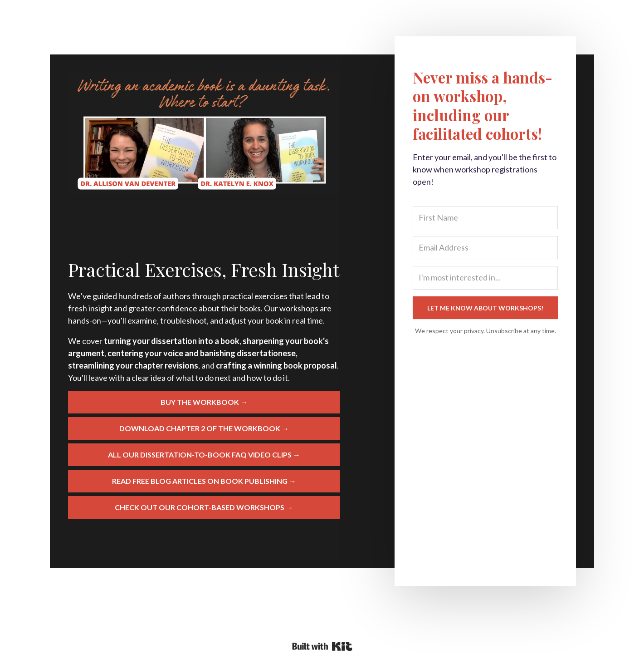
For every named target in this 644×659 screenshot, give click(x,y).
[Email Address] (485, 248)
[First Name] (485, 218)
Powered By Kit (322, 646)
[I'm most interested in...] (485, 278)
